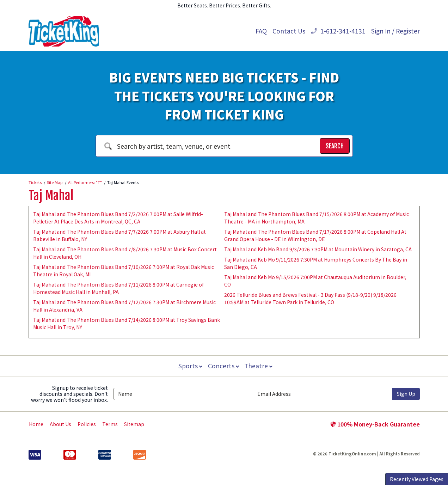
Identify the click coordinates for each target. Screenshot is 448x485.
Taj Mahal (51, 196)
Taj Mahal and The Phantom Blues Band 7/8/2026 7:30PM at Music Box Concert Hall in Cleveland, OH (125, 253)
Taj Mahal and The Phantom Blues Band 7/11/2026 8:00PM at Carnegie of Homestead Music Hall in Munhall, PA (118, 288)
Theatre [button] (259, 366)
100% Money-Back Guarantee (375, 424)
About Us (60, 424)
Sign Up (406, 394)
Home (36, 424)
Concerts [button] (223, 366)
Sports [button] (190, 366)
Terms (110, 424)
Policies (87, 424)
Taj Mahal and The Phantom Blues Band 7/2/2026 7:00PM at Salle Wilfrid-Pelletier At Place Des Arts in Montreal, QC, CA (118, 218)
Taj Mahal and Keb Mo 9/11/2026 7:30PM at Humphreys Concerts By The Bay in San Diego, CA (316, 263)
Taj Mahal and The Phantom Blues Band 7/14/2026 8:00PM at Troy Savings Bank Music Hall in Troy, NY (127, 323)
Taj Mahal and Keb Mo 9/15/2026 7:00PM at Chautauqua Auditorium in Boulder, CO (315, 281)
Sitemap (134, 424)
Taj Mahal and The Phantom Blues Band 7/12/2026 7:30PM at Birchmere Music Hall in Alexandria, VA (124, 306)
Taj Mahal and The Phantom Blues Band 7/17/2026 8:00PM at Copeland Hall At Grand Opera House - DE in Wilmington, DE (315, 235)
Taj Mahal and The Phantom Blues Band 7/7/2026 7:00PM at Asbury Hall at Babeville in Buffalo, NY (119, 235)
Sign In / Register (395, 31)
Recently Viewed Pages (417, 479)
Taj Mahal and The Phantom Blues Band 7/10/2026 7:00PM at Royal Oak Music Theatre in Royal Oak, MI (124, 271)
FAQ (261, 31)
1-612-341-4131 (338, 31)
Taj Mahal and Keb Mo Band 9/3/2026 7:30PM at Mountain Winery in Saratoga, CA (318, 249)
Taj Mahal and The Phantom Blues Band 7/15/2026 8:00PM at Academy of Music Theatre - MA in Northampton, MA (317, 218)
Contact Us (289, 31)
